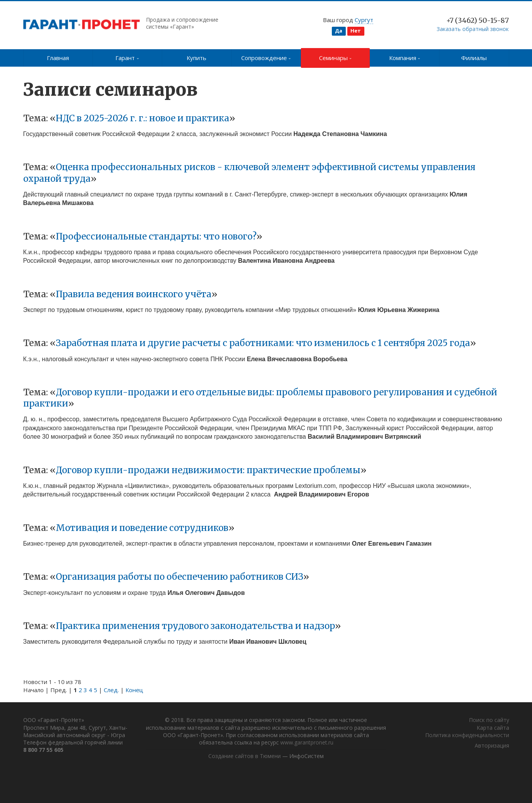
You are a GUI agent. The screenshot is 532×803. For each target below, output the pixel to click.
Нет (356, 31)
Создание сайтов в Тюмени (245, 757)
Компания (405, 58)
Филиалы (474, 58)
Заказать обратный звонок (473, 29)
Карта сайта (493, 728)
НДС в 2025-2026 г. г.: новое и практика (142, 118)
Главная (58, 58)
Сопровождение (266, 58)
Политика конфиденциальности (467, 736)
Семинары (336, 58)
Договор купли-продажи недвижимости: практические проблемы (208, 470)
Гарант (127, 58)
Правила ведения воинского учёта (134, 294)
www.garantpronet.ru (316, 743)
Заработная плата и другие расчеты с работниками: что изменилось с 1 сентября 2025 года (263, 343)
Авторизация (492, 746)
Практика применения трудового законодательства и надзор (195, 626)
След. (111, 690)
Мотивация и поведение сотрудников (142, 528)
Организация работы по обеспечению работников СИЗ (179, 577)
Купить (196, 58)
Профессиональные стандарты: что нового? (156, 236)
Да (339, 31)
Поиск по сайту (489, 721)
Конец (134, 690)
